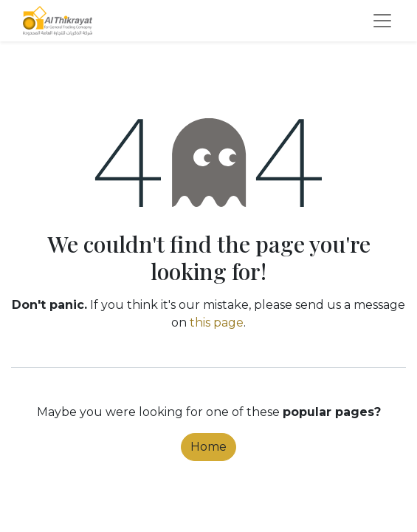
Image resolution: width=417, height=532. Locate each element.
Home (208, 447)
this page (217, 323)
